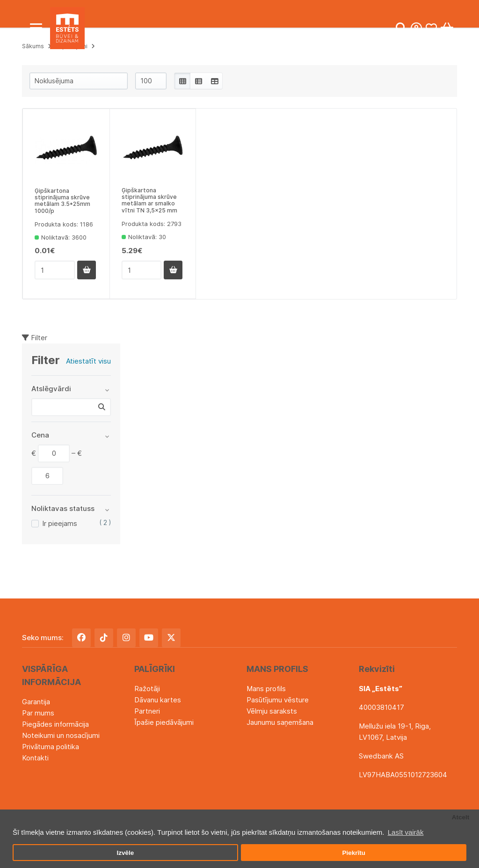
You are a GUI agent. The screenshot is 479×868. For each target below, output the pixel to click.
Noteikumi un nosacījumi (61, 735)
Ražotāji (147, 689)
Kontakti (35, 758)
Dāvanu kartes (158, 700)
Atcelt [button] (461, 817)
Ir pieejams (60, 523)
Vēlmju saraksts (272, 711)
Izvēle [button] (125, 853)
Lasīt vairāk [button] (406, 832)
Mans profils (266, 689)
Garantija (36, 702)
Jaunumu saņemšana (280, 722)
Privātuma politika (51, 747)
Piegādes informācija (55, 724)
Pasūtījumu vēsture (278, 700)
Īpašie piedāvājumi (164, 722)
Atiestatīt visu (88, 361)
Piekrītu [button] (354, 853)
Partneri (147, 711)
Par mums (38, 713)
